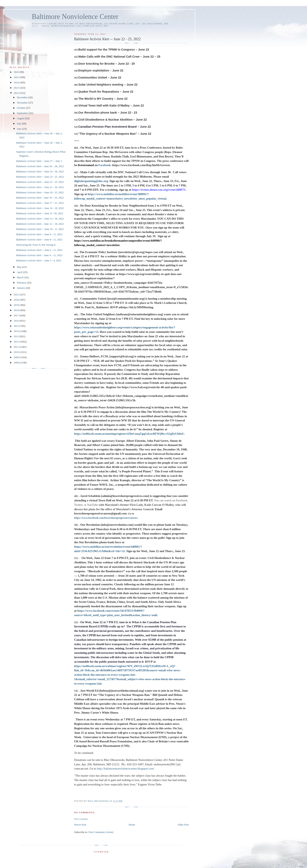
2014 (17, 331)
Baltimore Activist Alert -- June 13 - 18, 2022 (40, 219)
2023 (17, 88)
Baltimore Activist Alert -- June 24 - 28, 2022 (40, 171)
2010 (17, 352)
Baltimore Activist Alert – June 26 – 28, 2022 (40, 166)
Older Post (183, 825)
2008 (17, 363)
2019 (17, 305)
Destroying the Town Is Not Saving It (36, 245)
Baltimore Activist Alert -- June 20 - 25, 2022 (40, 192)
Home (132, 825)
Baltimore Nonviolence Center (75, 17)
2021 (17, 294)
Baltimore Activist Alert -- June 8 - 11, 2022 (39, 240)
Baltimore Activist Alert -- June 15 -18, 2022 (40, 213)
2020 (17, 300)
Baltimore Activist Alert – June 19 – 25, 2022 (40, 198)
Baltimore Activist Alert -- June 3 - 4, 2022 (39, 260)
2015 (17, 326)
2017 (17, 315)
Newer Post (80, 825)
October (21, 108)
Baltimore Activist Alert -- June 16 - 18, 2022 (40, 208)
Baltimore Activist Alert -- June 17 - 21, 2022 (40, 203)
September (23, 113)
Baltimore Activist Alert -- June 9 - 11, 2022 (39, 234)
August (21, 118)
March (21, 277)
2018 (17, 310)
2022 (17, 93)
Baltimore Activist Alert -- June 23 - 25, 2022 (40, 177)
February (22, 283)
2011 (17, 347)
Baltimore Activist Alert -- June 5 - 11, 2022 (39, 250)
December (23, 97)
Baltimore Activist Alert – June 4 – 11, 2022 (39, 255)
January (21, 288)
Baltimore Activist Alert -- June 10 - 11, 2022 (40, 229)
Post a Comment (81, 819)
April (20, 272)
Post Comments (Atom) (101, 832)
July (19, 124)
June (20, 129)
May (20, 267)
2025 (17, 77)
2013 (17, 336)
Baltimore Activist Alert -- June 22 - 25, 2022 (40, 182)
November (23, 103)
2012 (17, 342)
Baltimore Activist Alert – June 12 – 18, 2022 (40, 224)
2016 (17, 321)
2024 (17, 82)
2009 (17, 357)
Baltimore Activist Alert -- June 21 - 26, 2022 (40, 187)
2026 (17, 72)
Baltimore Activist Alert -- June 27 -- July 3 (39, 161)
